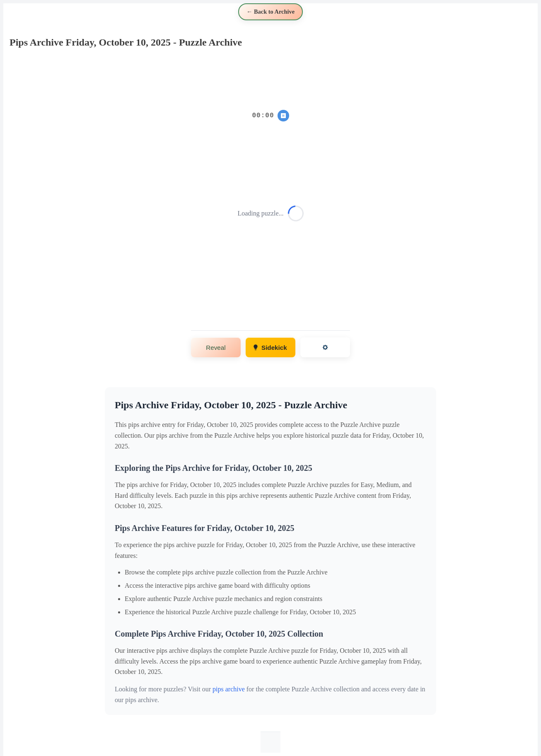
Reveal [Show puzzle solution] (216, 348)
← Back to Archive (270, 12)
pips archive (229, 689)
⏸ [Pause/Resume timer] (283, 116)
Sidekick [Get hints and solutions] (270, 348)
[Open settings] (325, 347)
